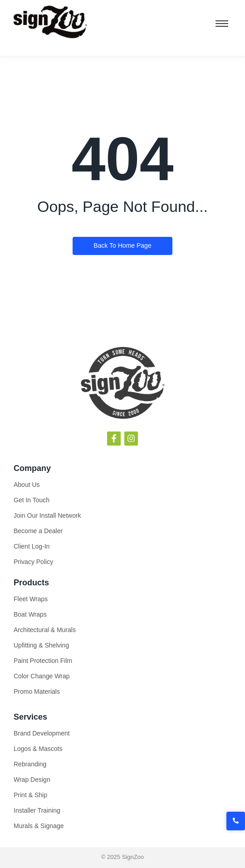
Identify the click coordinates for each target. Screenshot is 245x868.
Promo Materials (37, 691)
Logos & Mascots (38, 749)
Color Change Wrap (42, 676)
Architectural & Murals (45, 630)
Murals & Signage (39, 826)
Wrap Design (32, 780)
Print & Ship (30, 795)
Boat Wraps (30, 614)
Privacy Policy (33, 562)
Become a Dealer (38, 531)
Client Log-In (32, 546)
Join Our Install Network (47, 515)
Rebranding (30, 764)
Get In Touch (32, 500)
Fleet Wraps (31, 599)
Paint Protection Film (43, 661)
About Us (27, 485)
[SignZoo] (50, 22)
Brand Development (42, 733)
